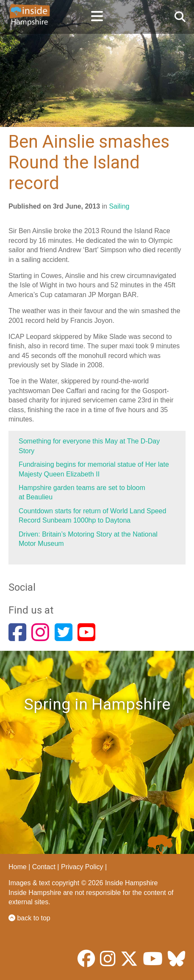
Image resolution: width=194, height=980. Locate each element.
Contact (44, 867)
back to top (29, 918)
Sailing (119, 206)
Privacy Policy (82, 867)
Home (18, 867)
